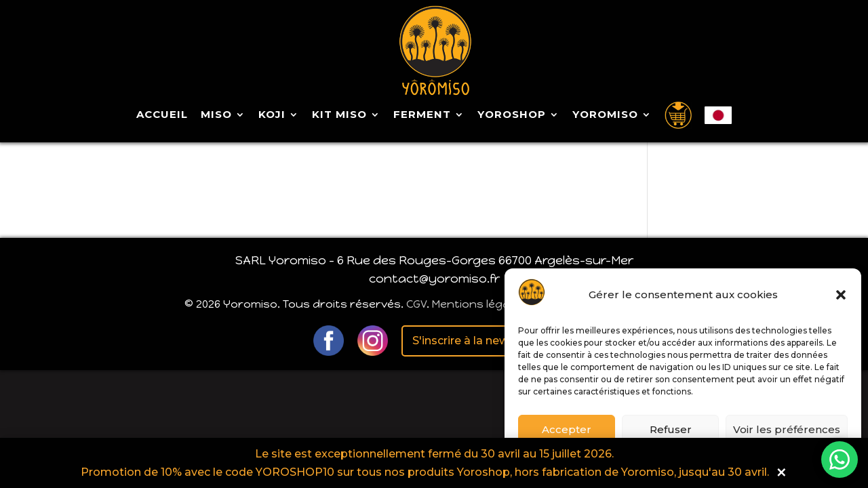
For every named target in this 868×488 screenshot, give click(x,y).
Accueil (162, 115)
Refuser (671, 429)
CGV (416, 304)
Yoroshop (512, 115)
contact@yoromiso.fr (434, 279)
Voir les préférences (787, 429)
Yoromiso (605, 115)
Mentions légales (479, 304)
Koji (272, 115)
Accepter (567, 429)
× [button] (782, 472)
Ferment (422, 115)
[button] (841, 295)
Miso (216, 115)
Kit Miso (339, 115)
